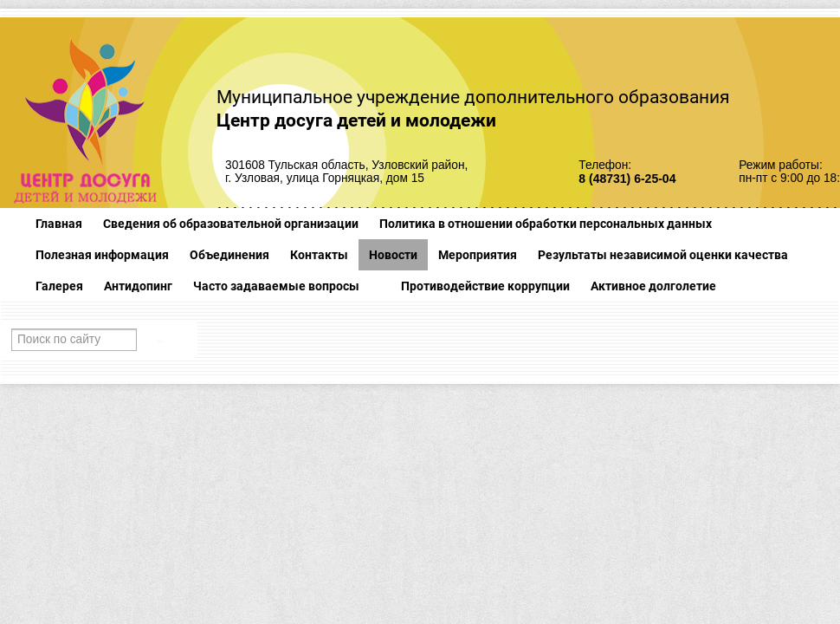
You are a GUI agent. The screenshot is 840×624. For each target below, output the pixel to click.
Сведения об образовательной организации (231, 224)
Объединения (229, 255)
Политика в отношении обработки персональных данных (546, 224)
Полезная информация (102, 255)
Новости (393, 255)
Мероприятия (478, 255)
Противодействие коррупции (485, 286)
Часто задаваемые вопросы (276, 286)
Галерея (59, 286)
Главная (59, 224)
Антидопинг (138, 286)
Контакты (319, 255)
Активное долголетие (653, 286)
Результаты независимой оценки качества (663, 255)
